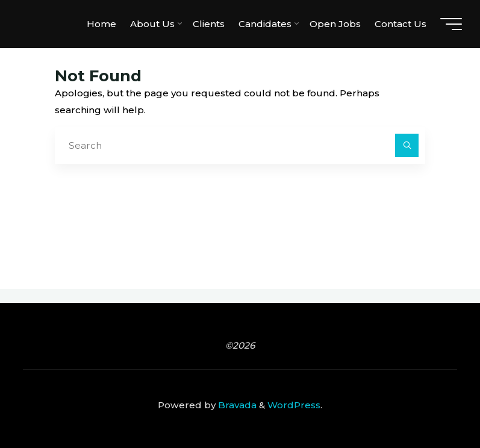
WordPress (294, 405)
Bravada (236, 405)
